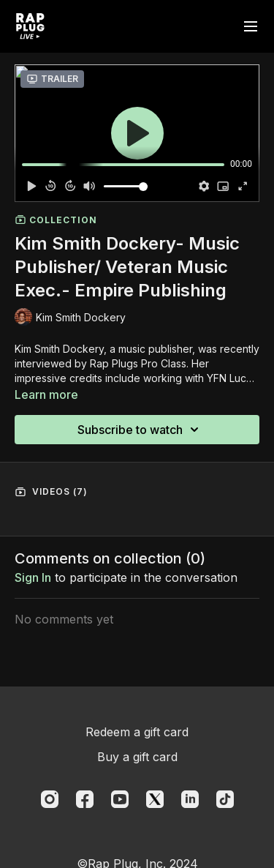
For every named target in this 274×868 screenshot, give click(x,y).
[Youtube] (120, 799)
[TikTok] (225, 799)
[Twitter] (155, 799)
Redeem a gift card (137, 732)
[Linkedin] (190, 799)
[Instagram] (50, 799)
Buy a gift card (137, 757)
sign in (33, 577)
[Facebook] (85, 799)
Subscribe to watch (140, 430)
